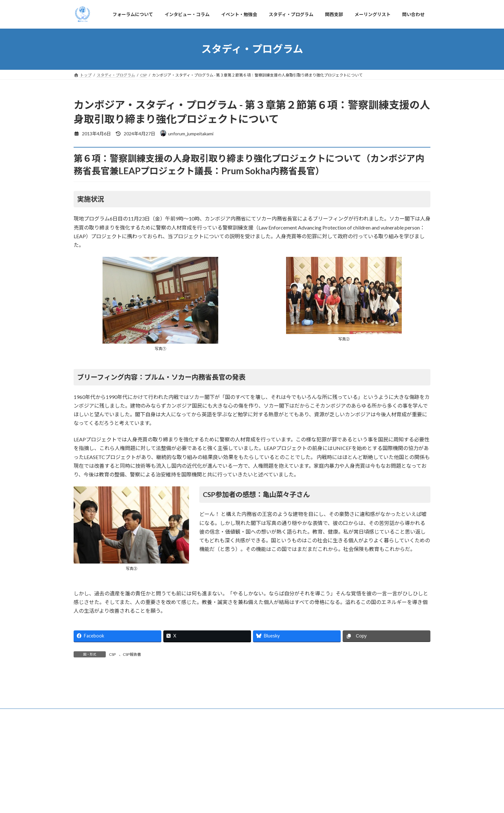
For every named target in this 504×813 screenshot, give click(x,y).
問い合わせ (353, 787)
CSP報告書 (132, 654)
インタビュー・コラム (146, 787)
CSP (112, 654)
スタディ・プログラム (241, 787)
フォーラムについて (97, 787)
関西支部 (280, 787)
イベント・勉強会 (194, 787)
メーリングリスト (316, 787)
